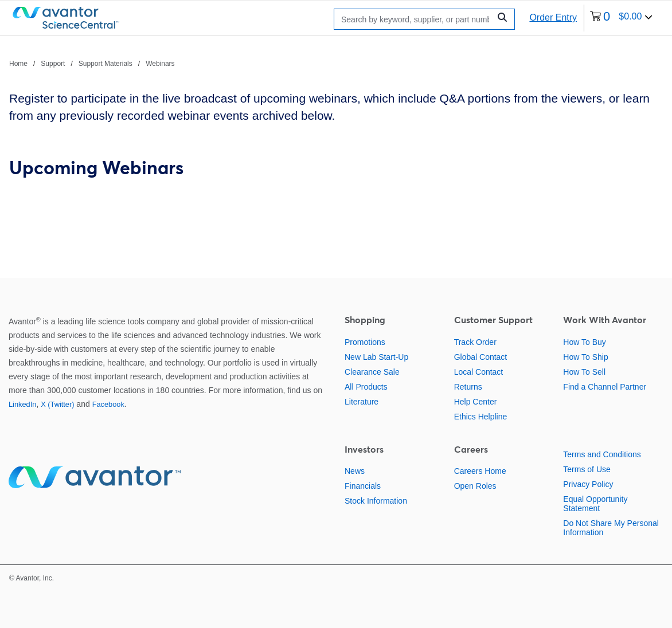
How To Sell (584, 372)
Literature (362, 402)
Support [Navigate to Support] (53, 64)
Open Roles (475, 486)
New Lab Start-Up (376, 357)
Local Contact (479, 372)
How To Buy (584, 342)
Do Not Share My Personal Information (611, 528)
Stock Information (376, 501)
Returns (468, 387)
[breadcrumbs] (92, 63)
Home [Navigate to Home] (18, 64)
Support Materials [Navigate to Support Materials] (106, 64)
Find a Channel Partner (605, 387)
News (355, 471)
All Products (366, 387)
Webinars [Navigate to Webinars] (160, 64)
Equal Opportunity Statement (595, 504)
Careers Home (480, 471)
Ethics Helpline (481, 417)
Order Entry (553, 17)
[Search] (415, 19)
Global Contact (481, 357)
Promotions (365, 342)
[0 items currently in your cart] (621, 18)
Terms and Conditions (602, 454)
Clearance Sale (372, 372)
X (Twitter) (57, 404)
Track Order (475, 342)
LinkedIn (22, 404)
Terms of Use (587, 469)
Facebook (108, 404)
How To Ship (585, 357)
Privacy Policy (588, 484)
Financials (363, 486)
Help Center (476, 402)
